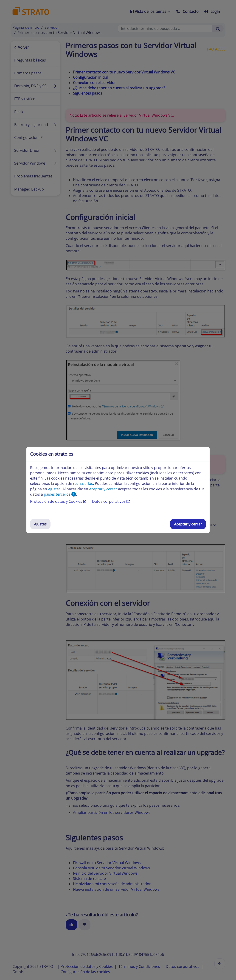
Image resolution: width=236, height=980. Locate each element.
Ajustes (40, 524)
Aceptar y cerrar (188, 524)
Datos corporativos (111, 501)
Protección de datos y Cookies (59, 501)
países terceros (60, 494)
